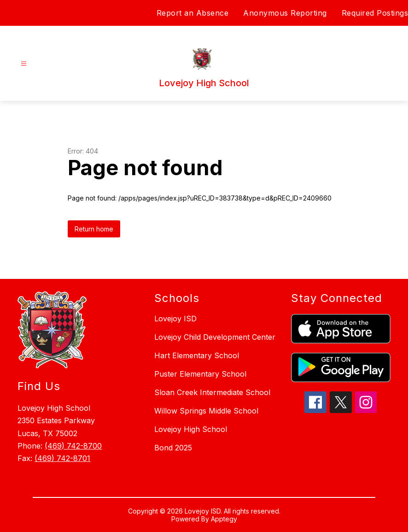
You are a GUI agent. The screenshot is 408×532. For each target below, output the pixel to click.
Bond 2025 (173, 448)
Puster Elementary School (200, 374)
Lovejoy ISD (175, 319)
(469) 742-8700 (73, 446)
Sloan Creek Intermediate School (212, 392)
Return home (94, 229)
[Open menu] (24, 64)
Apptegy (224, 519)
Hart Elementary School (197, 355)
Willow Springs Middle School (206, 411)
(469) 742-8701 (62, 458)
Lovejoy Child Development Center (215, 337)
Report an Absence (193, 13)
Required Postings (375, 13)
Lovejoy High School (191, 429)
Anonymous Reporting (285, 13)
